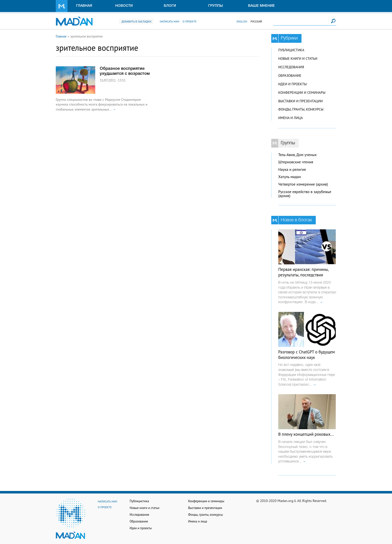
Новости (124, 6)
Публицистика (291, 50)
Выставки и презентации (300, 101)
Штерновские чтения (296, 162)
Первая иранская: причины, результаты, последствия (303, 272)
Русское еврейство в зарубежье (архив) (305, 194)
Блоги (170, 6)
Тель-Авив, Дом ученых (297, 155)
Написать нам (169, 22)
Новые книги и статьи (298, 59)
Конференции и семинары (302, 93)
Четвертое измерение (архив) (303, 184)
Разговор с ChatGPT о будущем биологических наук (306, 355)
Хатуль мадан (290, 177)
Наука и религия (292, 169)
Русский (256, 22)
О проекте (189, 22)
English (242, 22)
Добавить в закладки (136, 22)
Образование (290, 76)
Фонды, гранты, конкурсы (301, 109)
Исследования (291, 67)
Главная (84, 6)
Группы (216, 6)
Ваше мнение (261, 6)
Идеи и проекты (292, 84)
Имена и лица (290, 118)
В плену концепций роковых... (306, 434)
